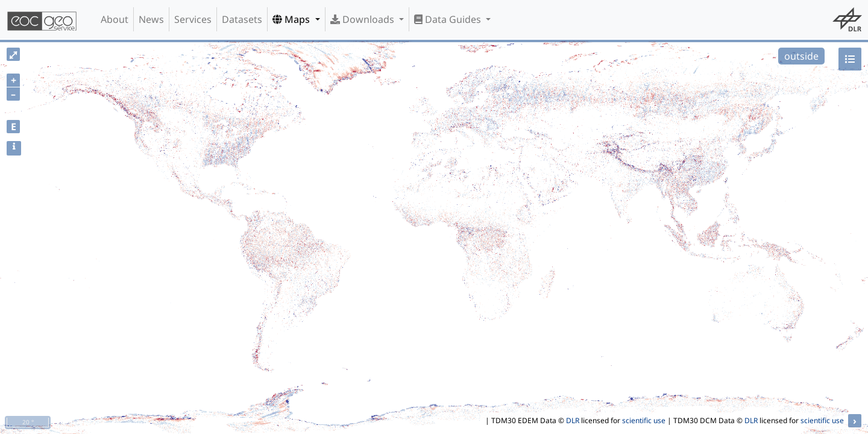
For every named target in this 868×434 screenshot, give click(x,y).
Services (193, 19)
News (151, 19)
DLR (573, 420)
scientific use (644, 420)
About (115, 19)
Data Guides (449, 19)
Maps (292, 19)
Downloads (363, 19)
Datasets (242, 19)
